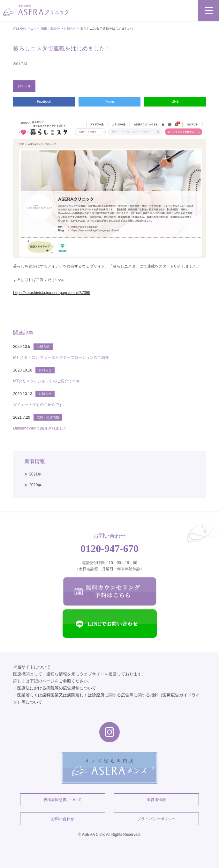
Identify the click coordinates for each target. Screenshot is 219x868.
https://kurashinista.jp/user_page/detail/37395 (52, 293)
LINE (175, 102)
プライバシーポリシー (156, 819)
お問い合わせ (63, 819)
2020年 (35, 485)
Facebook (44, 102)
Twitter (109, 102)
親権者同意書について (63, 800)
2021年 (35, 474)
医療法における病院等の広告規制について (57, 688)
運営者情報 (156, 800)
